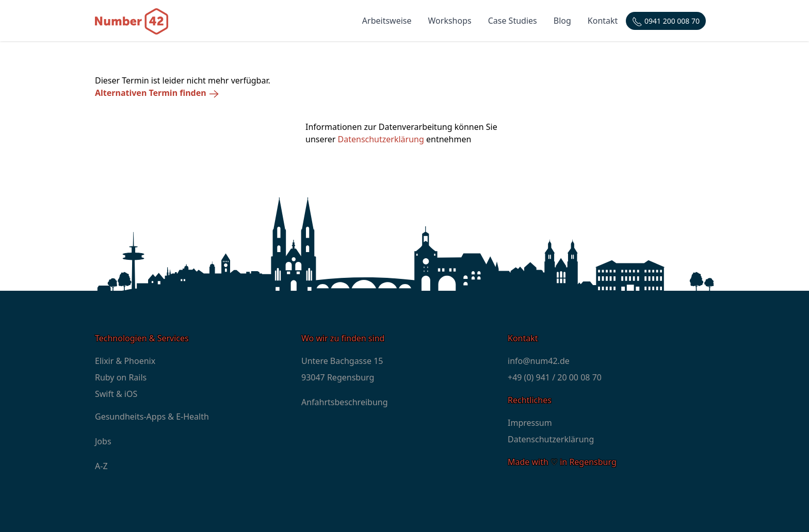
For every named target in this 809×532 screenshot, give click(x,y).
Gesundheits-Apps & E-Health (152, 417)
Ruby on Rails (121, 377)
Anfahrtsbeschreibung (345, 402)
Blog (562, 21)
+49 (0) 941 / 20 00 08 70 (555, 377)
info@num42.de (539, 361)
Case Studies (513, 21)
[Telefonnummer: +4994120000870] (666, 21)
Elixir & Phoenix (125, 361)
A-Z (101, 466)
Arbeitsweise (387, 21)
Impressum (530, 423)
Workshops (450, 21)
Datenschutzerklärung (381, 139)
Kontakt (603, 21)
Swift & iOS (116, 394)
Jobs (103, 441)
